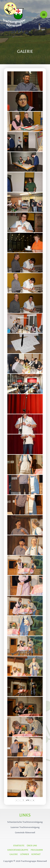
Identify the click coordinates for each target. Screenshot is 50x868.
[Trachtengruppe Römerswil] (14, 14)
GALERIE (14, 854)
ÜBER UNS (32, 846)
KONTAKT (36, 854)
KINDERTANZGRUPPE (18, 850)
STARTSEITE (19, 846)
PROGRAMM (37, 850)
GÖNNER (25, 854)
